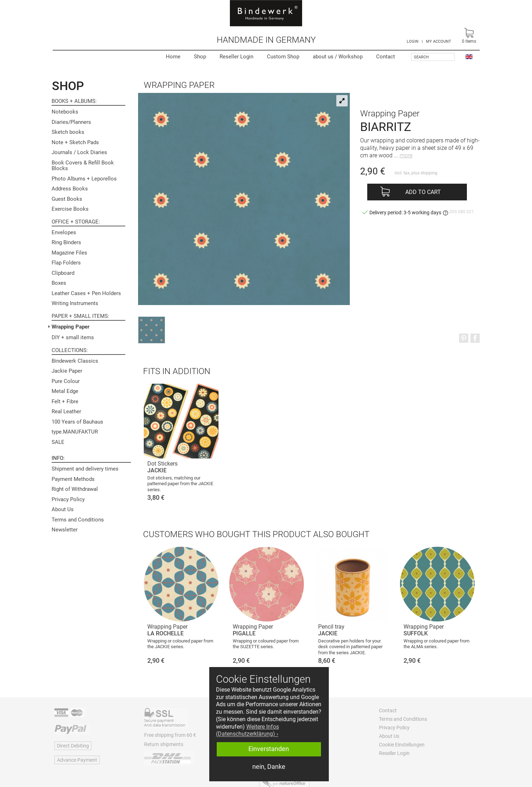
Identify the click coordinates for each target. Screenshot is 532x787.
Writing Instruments (75, 303)
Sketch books (68, 132)
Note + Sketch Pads (75, 142)
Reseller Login (236, 57)
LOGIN (413, 41)
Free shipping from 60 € (170, 735)
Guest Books (67, 199)
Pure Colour (66, 381)
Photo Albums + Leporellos (84, 179)
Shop (200, 57)
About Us (63, 509)
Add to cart (423, 192)
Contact (386, 57)
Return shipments (164, 744)
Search (421, 57)
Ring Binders (66, 242)
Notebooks (65, 112)
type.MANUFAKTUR (75, 432)
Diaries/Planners (71, 122)
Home (173, 57)
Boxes (59, 283)
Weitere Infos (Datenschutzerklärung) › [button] (247, 730)
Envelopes (64, 232)
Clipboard (63, 273)
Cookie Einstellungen (402, 745)
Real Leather (66, 411)
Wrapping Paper (70, 327)
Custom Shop (283, 57)
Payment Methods (73, 479)
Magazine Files (69, 253)
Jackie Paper (67, 371)
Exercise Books (70, 209)
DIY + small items (73, 337)
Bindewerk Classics (75, 361)
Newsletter (65, 530)
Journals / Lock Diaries (79, 152)
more (406, 155)
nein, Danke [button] (269, 767)
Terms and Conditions (78, 520)
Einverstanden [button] (269, 749)
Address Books (70, 189)
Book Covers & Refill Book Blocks (83, 166)
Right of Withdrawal (75, 489)
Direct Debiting (73, 746)
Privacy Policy (68, 499)
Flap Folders (66, 263)
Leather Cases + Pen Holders (86, 293)
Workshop (338, 57)
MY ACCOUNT (439, 41)
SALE (58, 442)
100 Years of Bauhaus (77, 422)
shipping (429, 173)
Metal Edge (65, 391)
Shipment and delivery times (85, 469)
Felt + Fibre (65, 402)
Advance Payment (77, 760)
